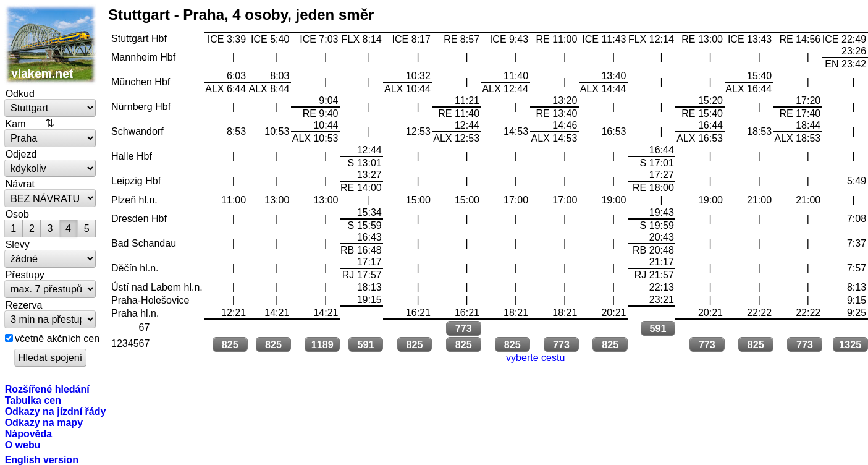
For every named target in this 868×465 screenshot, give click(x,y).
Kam (16, 124)
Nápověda (29, 433)
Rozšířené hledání (47, 389)
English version (42, 459)
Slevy (18, 244)
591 (658, 328)
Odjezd (21, 154)
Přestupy (25, 275)
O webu (23, 445)
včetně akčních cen (57, 338)
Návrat (20, 184)
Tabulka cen (33, 400)
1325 (850, 344)
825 (230, 344)
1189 (322, 344)
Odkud (20, 93)
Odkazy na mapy (44, 422)
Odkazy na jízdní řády (56, 411)
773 (464, 328)
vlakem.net (51, 45)
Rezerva (24, 305)
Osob (17, 214)
